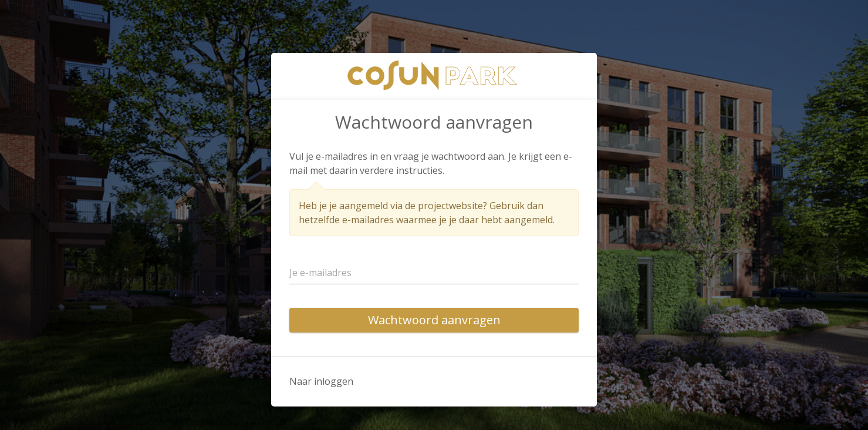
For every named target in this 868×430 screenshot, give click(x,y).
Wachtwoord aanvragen (434, 320)
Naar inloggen (321, 381)
